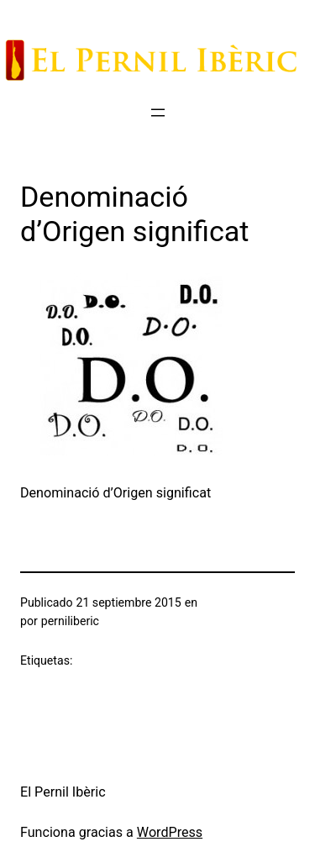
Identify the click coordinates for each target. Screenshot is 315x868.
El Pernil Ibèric (63, 792)
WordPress (170, 832)
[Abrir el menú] (158, 113)
